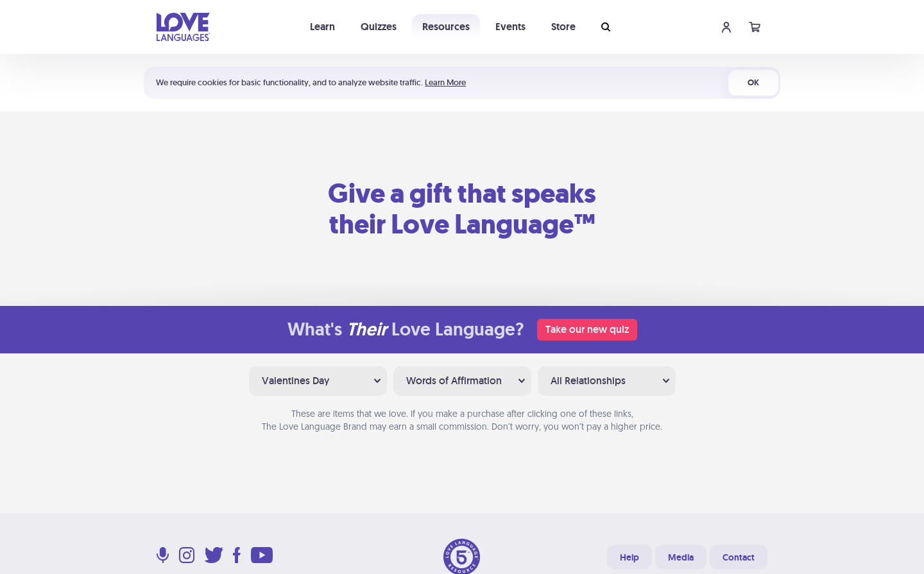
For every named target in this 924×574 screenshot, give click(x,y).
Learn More (445, 82)
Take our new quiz (587, 329)
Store (563, 27)
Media (681, 557)
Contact (739, 557)
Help (629, 557)
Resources (446, 27)
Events (510, 27)
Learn (322, 27)
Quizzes (379, 27)
